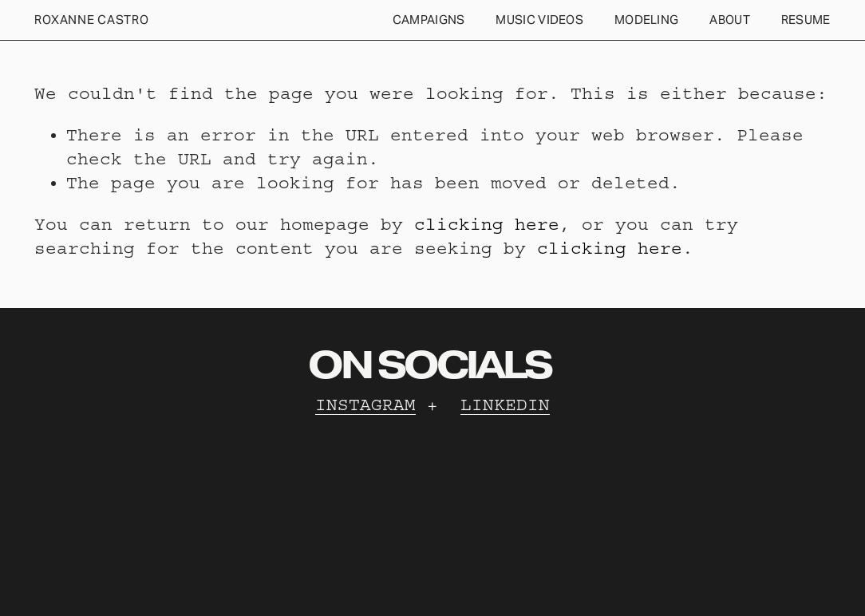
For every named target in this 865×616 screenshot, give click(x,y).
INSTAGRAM (365, 405)
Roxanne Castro (91, 20)
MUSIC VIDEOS (539, 20)
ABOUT (729, 20)
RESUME (806, 20)
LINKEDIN (505, 405)
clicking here (487, 225)
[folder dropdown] (429, 20)
